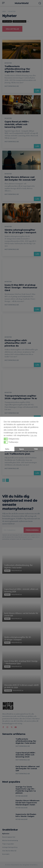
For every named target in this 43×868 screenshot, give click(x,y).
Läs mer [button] (34, 435)
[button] (6, 439)
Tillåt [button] (36, 449)
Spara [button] (22, 449)
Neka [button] (7, 449)
